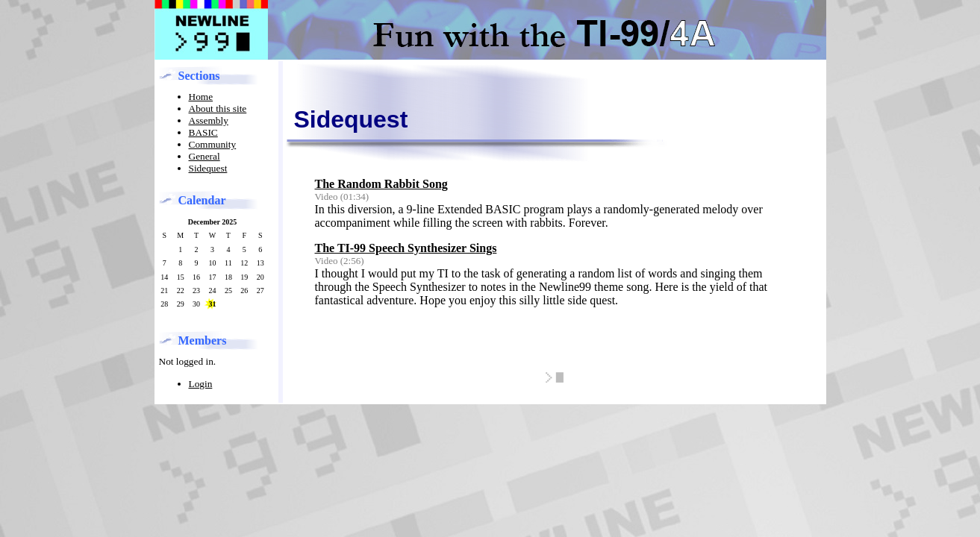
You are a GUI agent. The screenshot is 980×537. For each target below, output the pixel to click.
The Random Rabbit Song (381, 184)
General (205, 156)
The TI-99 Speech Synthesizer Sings (406, 248)
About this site (218, 109)
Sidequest (208, 168)
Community (213, 144)
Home (201, 97)
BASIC (203, 132)
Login (201, 384)
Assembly (209, 120)
